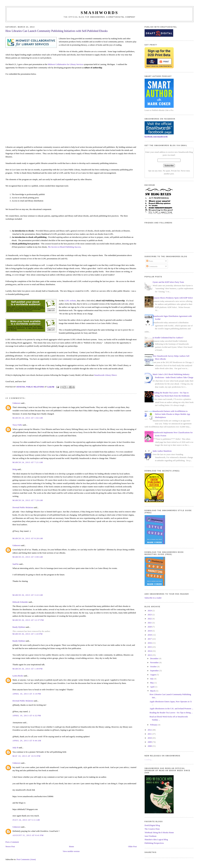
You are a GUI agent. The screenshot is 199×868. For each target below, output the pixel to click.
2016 (150, 643)
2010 (150, 738)
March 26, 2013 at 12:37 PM (28, 620)
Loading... (149, 760)
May (152, 683)
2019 (150, 631)
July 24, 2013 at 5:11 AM (26, 820)
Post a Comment (12, 842)
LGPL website (70, 301)
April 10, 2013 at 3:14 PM (27, 694)
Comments (152, 266)
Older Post (132, 846)
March (153, 691)
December (155, 658)
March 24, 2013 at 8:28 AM (28, 538)
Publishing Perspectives (154, 843)
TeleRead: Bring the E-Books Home (159, 832)
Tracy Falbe (17, 425)
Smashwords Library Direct (105, 375)
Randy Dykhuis (19, 627)
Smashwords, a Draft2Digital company (113, 17)
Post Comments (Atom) (26, 859)
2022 (150, 619)
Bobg (15, 469)
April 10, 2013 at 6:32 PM (27, 716)
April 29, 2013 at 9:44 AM (27, 741)
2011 (150, 734)
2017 (150, 639)
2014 (150, 651)
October (154, 667)
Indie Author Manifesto (162, 451)
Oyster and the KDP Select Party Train (168, 282)
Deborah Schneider (20, 602)
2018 (150, 635)
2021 (150, 623)
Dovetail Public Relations (23, 507)
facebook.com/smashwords (156, 137)
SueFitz (16, 564)
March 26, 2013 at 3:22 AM (28, 595)
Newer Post (10, 846)
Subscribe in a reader (153, 598)
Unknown (16, 403)
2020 (150, 627)
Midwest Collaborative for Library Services (66, 64)
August (153, 675)
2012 (150, 730)
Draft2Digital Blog (152, 825)
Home (72, 846)
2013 (150, 655)
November (155, 662)
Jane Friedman (150, 836)
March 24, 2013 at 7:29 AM (28, 500)
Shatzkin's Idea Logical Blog (156, 839)
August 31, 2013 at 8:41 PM (28, 835)
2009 (150, 742)
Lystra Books (18, 676)
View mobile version (71, 851)
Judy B (15, 748)
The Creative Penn (152, 829)
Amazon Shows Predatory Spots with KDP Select (173, 298)
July (152, 679)
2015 (150, 647)
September (155, 671)
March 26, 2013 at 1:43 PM (28, 634)
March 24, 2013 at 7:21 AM (28, 462)
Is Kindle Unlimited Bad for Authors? (168, 338)
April (153, 687)
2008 (150, 746)
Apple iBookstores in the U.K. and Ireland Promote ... (171, 709)
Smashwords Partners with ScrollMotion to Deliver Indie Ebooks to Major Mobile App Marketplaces (171, 414)
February (154, 725)
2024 (150, 611)
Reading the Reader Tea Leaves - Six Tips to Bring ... (171, 713)
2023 (150, 615)
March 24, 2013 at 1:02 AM (28, 418)
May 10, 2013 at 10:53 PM (26, 756)
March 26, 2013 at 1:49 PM (28, 669)
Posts (150, 261)
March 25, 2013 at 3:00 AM (28, 557)
